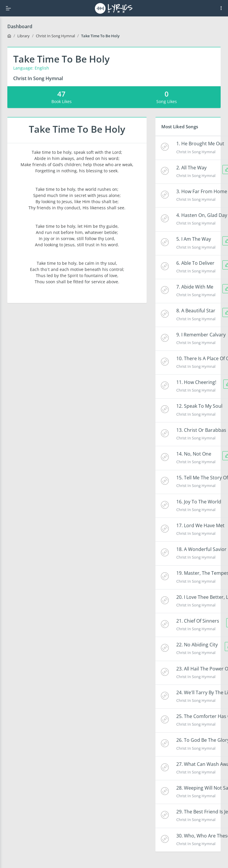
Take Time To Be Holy (100, 36)
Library (24, 36)
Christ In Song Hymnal (55, 36)
